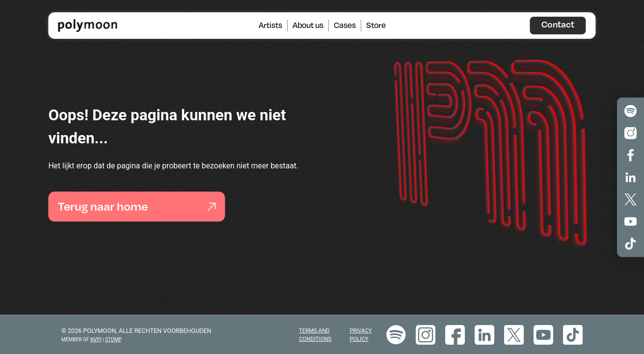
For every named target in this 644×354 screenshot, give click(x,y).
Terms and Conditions (315, 335)
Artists (270, 25)
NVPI (96, 340)
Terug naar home (137, 207)
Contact (558, 24)
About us (308, 25)
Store (376, 25)
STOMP (113, 340)
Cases (345, 25)
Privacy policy (361, 335)
